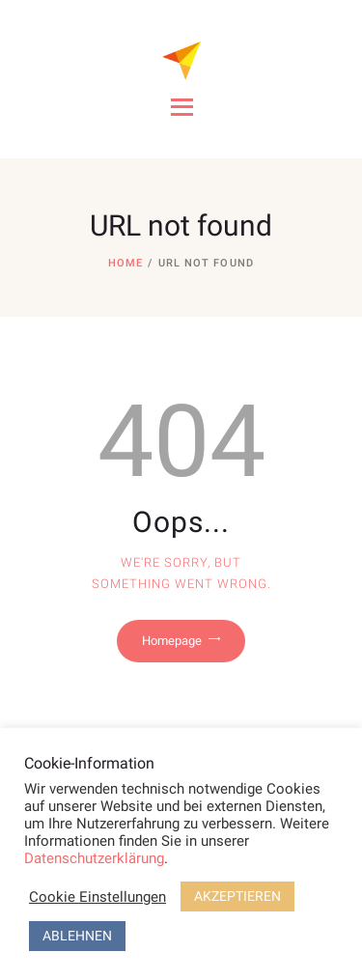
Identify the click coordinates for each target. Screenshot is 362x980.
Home (125, 263)
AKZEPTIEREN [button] (237, 896)
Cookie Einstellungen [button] (97, 897)
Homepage (172, 641)
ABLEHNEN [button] (77, 936)
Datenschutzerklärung (94, 858)
